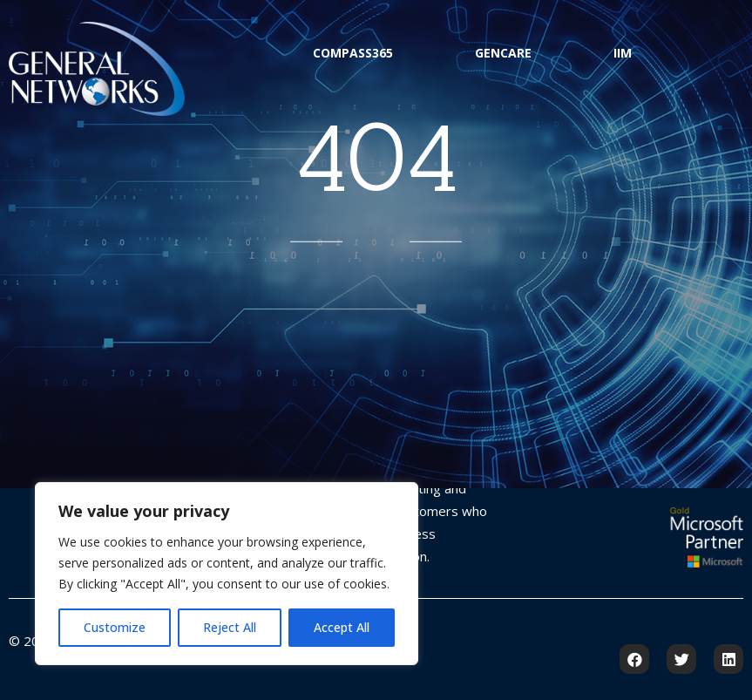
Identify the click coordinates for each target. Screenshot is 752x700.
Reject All (230, 627)
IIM (623, 53)
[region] (227, 574)
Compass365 (353, 53)
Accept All (342, 627)
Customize (115, 627)
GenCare (503, 53)
